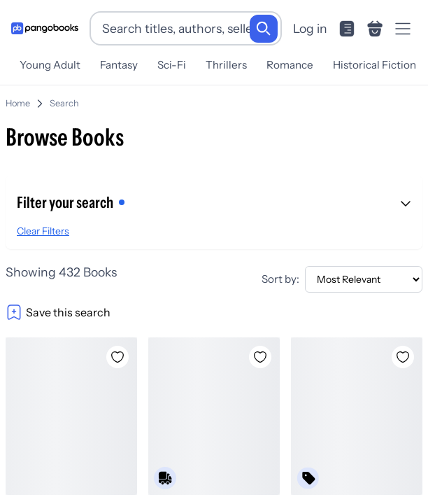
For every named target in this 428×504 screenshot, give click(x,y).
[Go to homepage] (45, 28)
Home (18, 98)
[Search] (264, 29)
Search (64, 98)
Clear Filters (43, 225)
